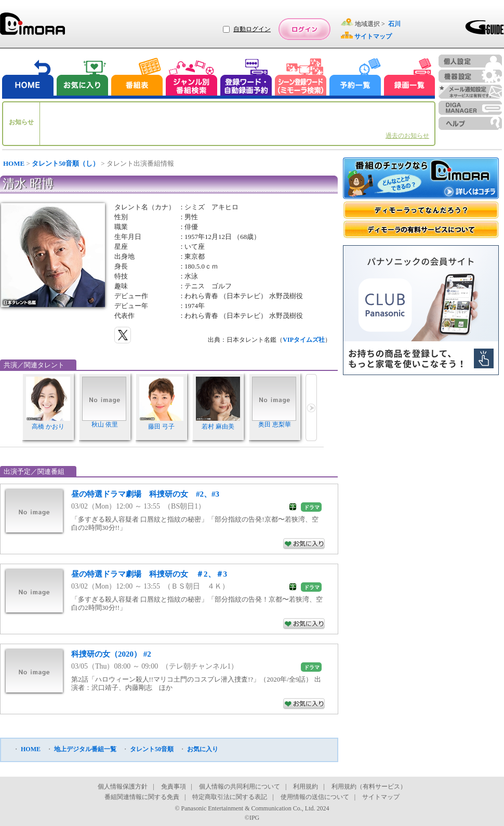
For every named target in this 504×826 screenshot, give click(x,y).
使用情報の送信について (315, 797)
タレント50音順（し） (65, 163)
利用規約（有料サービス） (369, 787)
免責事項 (174, 787)
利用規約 (306, 787)
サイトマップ (381, 797)
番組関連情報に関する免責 (142, 797)
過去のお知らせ (407, 136)
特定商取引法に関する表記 (230, 797)
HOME (14, 163)
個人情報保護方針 (123, 787)
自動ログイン (252, 29)
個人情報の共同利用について (240, 787)
